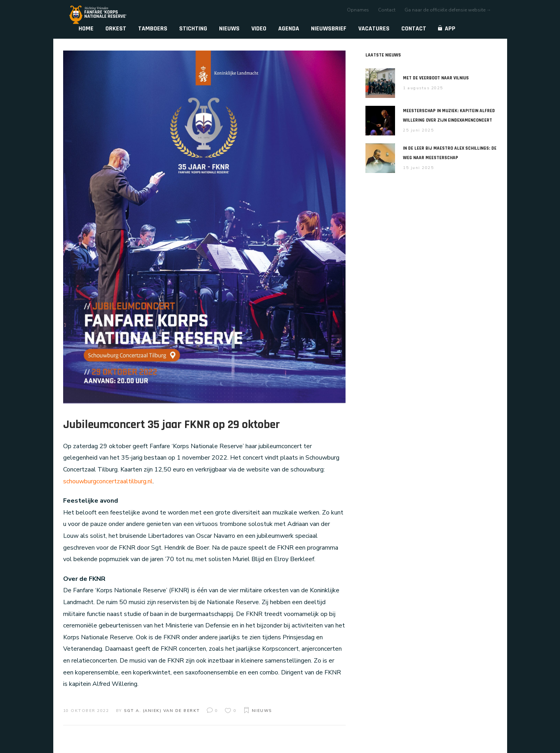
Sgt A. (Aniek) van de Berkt (162, 711)
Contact (387, 10)
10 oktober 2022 (86, 711)
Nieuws (262, 711)
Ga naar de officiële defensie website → (448, 10)
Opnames (358, 10)
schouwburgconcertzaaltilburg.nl (108, 481)
